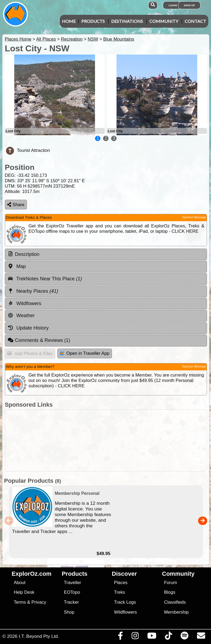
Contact (195, 21)
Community (164, 21)
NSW (93, 39)
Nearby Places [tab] (33, 291)
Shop (69, 612)
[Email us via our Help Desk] (201, 637)
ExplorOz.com (31, 574)
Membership (176, 612)
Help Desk (24, 592)
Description (27, 254)
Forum (171, 583)
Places (121, 583)
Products (93, 21)
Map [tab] (17, 266)
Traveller (72, 583)
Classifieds (175, 602)
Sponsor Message (194, 217)
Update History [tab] (28, 328)
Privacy (39, 602)
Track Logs (125, 602)
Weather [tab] (21, 316)
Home (69, 21)
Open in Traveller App (85, 353)
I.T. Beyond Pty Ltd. (39, 636)
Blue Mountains (119, 39)
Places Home (18, 39)
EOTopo (72, 592)
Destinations (127, 21)
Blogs (170, 592)
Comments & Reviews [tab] (39, 340)
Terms (20, 602)
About (20, 583)
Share (16, 205)
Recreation (72, 39)
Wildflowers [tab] (24, 303)
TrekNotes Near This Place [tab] (45, 279)
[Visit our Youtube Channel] (152, 637)
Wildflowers (126, 612)
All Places (46, 39)
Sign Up (189, 5)
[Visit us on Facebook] (120, 637)
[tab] (106, 255)
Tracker (71, 602)
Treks (120, 592)
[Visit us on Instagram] (135, 637)
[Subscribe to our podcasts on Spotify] (184, 637)
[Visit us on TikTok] (168, 637)
